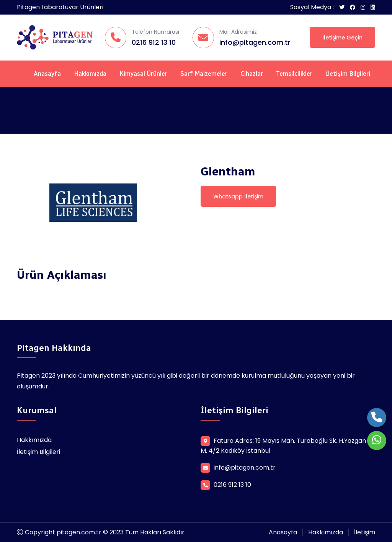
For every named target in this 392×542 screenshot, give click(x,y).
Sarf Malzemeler (204, 74)
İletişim (365, 532)
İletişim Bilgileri (348, 74)
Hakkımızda (90, 74)
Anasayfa (47, 74)
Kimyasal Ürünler (143, 74)
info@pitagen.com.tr (255, 42)
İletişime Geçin (342, 38)
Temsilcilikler (294, 74)
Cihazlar (252, 74)
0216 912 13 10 (154, 42)
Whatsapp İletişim (238, 196)
